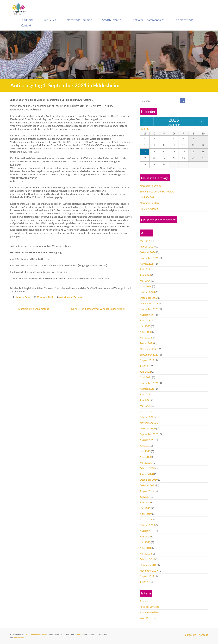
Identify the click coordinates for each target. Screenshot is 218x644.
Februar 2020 (147, 468)
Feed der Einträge (149, 607)
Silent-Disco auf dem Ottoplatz (157, 191)
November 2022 (149, 349)
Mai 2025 (145, 241)
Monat (145, 129)
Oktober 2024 (148, 252)
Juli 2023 (145, 320)
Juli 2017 (145, 582)
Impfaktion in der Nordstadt (32, 309)
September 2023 (149, 309)
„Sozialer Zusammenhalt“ (148, 20)
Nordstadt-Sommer (79, 20)
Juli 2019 (145, 497)
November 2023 (149, 303)
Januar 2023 (147, 343)
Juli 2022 (145, 366)
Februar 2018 (147, 559)
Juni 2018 (145, 536)
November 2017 (149, 571)
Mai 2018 (145, 542)
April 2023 (146, 332)
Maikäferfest (147, 197)
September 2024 (149, 258)
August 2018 (147, 531)
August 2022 (147, 360)
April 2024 (146, 286)
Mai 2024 (145, 281)
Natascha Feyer (23, 297)
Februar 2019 (147, 525)
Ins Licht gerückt (149, 208)
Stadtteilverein (112, 20)
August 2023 (147, 315)
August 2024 (147, 264)
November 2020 (149, 423)
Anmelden (146, 601)
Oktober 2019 (148, 485)
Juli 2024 (145, 269)
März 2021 (146, 411)
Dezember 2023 (149, 298)
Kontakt (26, 25)
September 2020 (149, 434)
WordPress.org (148, 618)
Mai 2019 (145, 508)
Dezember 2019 (149, 480)
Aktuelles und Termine (71, 297)
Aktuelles (50, 20)
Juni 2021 (145, 400)
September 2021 (149, 383)
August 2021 (147, 389)
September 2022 (149, 354)
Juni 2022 (145, 372)
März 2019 (146, 519)
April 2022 (146, 377)
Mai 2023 (145, 326)
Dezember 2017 (149, 565)
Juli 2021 (145, 394)
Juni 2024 (145, 275)
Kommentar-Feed (150, 612)
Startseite (27, 20)
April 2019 (146, 514)
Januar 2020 (147, 474)
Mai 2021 (145, 406)
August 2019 (147, 491)
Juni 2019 (145, 502)
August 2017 (147, 576)
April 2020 (146, 457)
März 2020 (146, 462)
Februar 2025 (147, 246)
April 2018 (146, 548)
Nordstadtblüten (149, 203)
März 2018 (146, 553)
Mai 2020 (145, 451)
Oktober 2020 (148, 428)
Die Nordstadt (184, 20)
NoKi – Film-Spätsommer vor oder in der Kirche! (99, 309)
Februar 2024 (147, 292)
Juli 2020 (145, 445)
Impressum (190, 635)
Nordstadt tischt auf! (151, 186)
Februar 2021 (147, 417)
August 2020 (147, 440)
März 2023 (146, 337)
